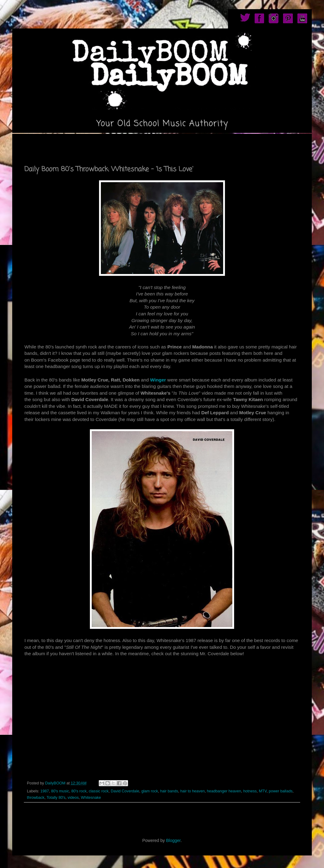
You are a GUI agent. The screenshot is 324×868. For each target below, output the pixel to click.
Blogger (173, 840)
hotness (250, 791)
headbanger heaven (224, 791)
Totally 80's (56, 798)
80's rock (79, 791)
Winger (158, 380)
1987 (45, 791)
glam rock (150, 791)
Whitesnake (91, 798)
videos (73, 798)
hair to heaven (193, 791)
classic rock (99, 791)
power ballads (281, 791)
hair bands (169, 791)
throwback (36, 798)
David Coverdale (125, 791)
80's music (60, 791)
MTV (263, 791)
